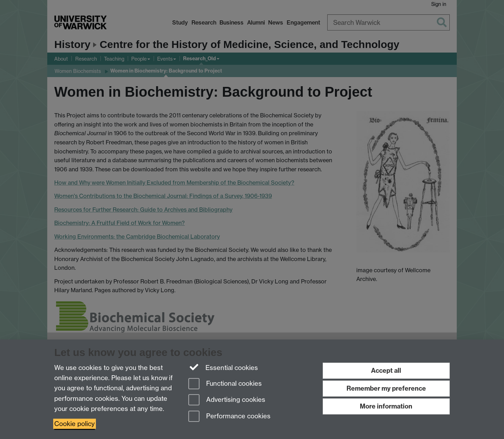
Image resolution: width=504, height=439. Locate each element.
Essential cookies (223, 367)
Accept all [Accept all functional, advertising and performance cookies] (386, 371)
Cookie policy (75, 424)
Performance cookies (229, 417)
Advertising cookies (227, 400)
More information (386, 406)
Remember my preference (386, 388)
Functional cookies (225, 384)
